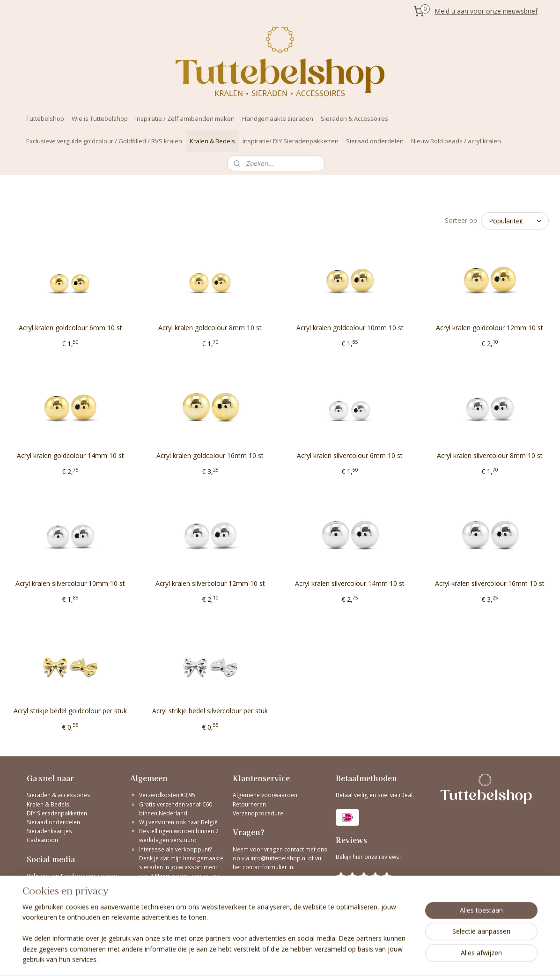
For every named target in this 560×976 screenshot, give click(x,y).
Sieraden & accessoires (59, 795)
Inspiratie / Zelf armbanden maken (185, 118)
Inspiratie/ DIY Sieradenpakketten (291, 141)
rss (311, 959)
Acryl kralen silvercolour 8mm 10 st (490, 455)
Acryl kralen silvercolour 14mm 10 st (350, 583)
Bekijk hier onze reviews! (368, 857)
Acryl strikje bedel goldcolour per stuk (70, 711)
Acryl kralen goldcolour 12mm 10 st (490, 328)
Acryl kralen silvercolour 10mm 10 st (70, 583)
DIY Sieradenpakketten (57, 813)
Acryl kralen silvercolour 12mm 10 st (210, 583)
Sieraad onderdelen (375, 141)
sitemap (291, 959)
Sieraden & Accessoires (354, 118)
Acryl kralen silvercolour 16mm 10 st (490, 583)
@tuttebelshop (47, 894)
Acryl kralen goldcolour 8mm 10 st (210, 328)
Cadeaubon (42, 840)
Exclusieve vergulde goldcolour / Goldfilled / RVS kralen (104, 141)
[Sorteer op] (515, 221)
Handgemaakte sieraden (278, 118)
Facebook (74, 876)
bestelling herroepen (347, 959)
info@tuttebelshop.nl (279, 858)
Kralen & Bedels (212, 141)
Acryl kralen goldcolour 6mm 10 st (70, 328)
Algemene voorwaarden (265, 795)
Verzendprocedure (258, 813)
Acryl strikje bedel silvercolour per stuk (210, 711)
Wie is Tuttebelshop (100, 118)
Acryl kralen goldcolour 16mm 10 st (210, 455)
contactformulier (265, 867)
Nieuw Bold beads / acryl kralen (456, 141)
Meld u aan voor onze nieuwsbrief (486, 11)
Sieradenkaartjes (49, 831)
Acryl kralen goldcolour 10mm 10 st (350, 328)
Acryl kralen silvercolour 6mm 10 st (350, 455)
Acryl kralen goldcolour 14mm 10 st (70, 455)
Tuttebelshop (45, 118)
